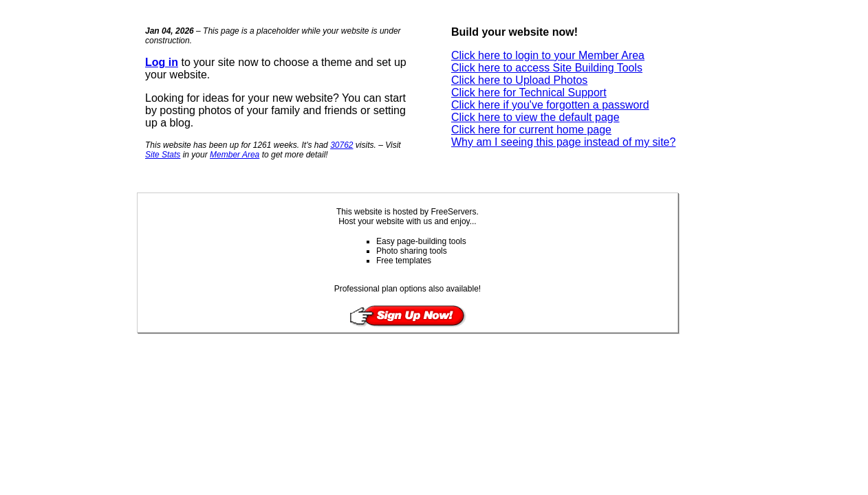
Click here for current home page (531, 130)
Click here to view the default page (535, 117)
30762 (341, 145)
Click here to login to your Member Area (548, 55)
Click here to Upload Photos (519, 80)
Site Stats (163, 155)
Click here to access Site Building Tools (547, 68)
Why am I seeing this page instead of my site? (563, 142)
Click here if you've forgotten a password (550, 105)
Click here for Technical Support (529, 92)
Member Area (235, 155)
